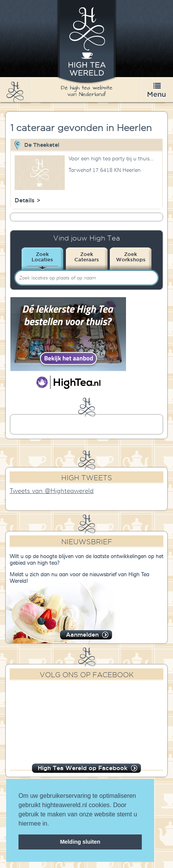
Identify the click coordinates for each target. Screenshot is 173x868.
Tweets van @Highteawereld (52, 491)
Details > (28, 200)
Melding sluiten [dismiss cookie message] (80, 842)
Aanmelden (82, 635)
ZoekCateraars (87, 257)
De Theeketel (42, 145)
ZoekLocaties (42, 257)
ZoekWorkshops (131, 257)
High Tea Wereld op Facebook (83, 768)
